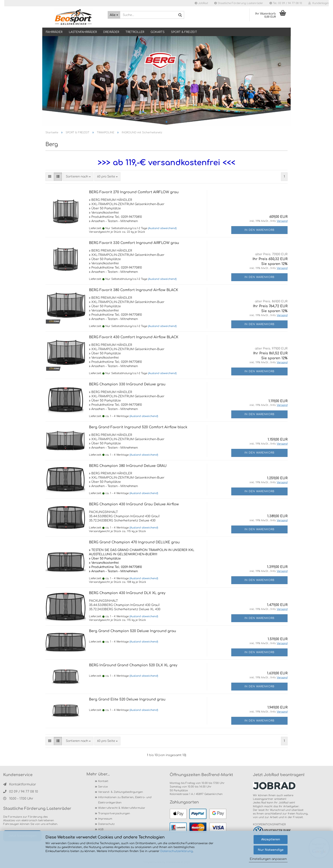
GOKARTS (158, 32)
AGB (101, 829)
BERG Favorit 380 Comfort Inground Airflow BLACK (134, 290)
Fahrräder (54, 32)
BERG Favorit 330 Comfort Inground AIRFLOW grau (134, 243)
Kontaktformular (20, 784)
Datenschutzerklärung (177, 851)
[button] (50, 177)
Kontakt (103, 781)
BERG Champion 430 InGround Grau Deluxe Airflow (134, 504)
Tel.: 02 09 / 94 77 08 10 (286, 3)
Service (103, 787)
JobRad (201, 3)
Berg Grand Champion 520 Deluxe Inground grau (133, 631)
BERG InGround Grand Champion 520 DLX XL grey (133, 665)
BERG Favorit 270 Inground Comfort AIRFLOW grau (134, 192)
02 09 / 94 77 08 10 (21, 792)
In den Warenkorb (259, 230)
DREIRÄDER (111, 32)
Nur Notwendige (271, 850)
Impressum (105, 819)
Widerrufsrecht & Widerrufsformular (122, 808)
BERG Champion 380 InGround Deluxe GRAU (128, 466)
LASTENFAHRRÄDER (83, 32)
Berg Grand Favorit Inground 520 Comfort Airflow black (138, 427)
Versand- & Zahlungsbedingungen (121, 792)
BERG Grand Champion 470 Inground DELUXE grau (134, 542)
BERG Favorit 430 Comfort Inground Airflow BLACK (134, 337)
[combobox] (78, 177)
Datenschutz (106, 824)
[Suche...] (114, 15)
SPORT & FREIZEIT (184, 32)
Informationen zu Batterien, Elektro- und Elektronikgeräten (125, 800)
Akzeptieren (271, 839)
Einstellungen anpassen (268, 859)
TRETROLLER (135, 32)
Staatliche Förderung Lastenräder (239, 3)
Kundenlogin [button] (319, 3)
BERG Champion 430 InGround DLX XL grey (127, 593)
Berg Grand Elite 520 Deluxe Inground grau (127, 699)
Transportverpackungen (114, 813)
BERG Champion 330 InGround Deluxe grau (127, 384)
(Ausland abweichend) (162, 228)
